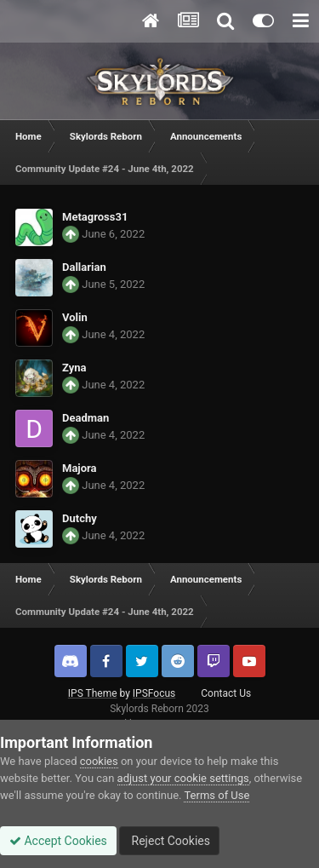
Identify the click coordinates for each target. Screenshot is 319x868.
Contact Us (226, 693)
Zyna (74, 368)
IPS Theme (93, 693)
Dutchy (80, 518)
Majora (80, 468)
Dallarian (84, 267)
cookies (99, 761)
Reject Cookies (169, 841)
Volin (75, 317)
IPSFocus (154, 693)
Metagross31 (95, 217)
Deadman (85, 418)
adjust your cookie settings (183, 778)
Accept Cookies (58, 841)
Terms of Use (216, 795)
